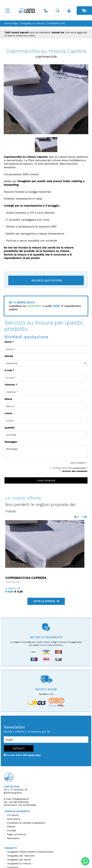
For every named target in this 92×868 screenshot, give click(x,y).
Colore (8, 413)
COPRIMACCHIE (56, 23)
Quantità (9, 428)
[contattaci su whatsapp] (85, 861)
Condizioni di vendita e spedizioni (26, 823)
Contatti (12, 830)
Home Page (11, 23)
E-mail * (9, 370)
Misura (8, 399)
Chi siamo (13, 815)
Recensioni (13, 838)
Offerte (11, 827)
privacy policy (80, 468)
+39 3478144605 (27, 805)
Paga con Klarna (16, 834)
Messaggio (11, 442)
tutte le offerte (46, 601)
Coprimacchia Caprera (26, 578)
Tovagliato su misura (32, 23)
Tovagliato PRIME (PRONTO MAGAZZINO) (30, 852)
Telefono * (11, 385)
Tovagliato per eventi (19, 860)
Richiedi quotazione (47, 280)
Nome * (9, 342)
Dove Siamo (14, 819)
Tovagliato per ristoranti (21, 856)
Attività (9, 356)
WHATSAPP (34, 306)
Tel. (16, 802)
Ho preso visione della (23, 755)
